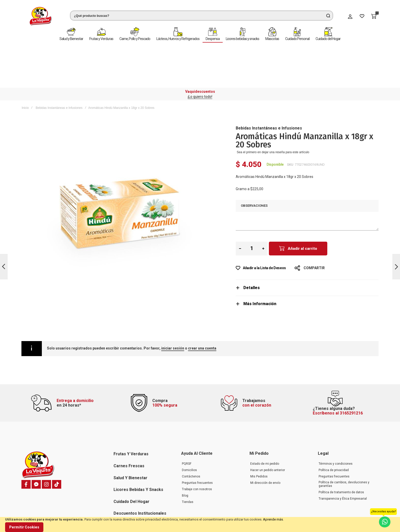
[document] (200, 524)
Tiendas (188, 462)
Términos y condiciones (336, 424)
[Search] (328, 16)
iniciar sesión (173, 303)
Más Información (260, 259)
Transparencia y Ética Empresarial (343, 459)
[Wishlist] (362, 16)
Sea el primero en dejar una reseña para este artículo (273, 107)
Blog (185, 456)
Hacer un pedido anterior (268, 430)
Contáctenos (191, 436)
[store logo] (41, 16)
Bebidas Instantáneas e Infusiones (59, 63)
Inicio (25, 63)
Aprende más (273, 519)
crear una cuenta (202, 303)
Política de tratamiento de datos (341, 452)
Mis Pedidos (259, 436)
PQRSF (187, 424)
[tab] (307, 243)
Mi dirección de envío (265, 443)
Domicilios (189, 430)
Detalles (252, 243)
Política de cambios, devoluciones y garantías (344, 444)
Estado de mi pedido (265, 424)
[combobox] (202, 16)
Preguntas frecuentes (197, 443)
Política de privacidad (334, 430)
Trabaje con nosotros (197, 449)
